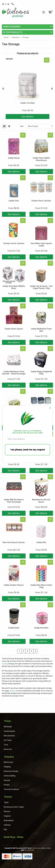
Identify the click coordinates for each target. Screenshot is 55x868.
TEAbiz (7, 721)
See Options (27, 117)
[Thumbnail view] (4, 126)
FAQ (5, 830)
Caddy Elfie (41, 542)
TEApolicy (9, 757)
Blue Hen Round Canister (14, 542)
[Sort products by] (39, 126)
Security (7, 780)
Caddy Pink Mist (41, 628)
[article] (27, 89)
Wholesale (8, 727)
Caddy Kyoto (14, 628)
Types (6, 802)
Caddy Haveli (14, 158)
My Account (8, 762)
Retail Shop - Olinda (14, 837)
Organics (7, 816)
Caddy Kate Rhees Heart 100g (41, 586)
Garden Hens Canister (41, 201)
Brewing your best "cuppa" (14, 807)
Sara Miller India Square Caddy (41, 245)
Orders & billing (10, 776)
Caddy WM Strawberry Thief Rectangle (14, 501)
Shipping (7, 767)
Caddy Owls (14, 201)
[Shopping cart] (50, 12)
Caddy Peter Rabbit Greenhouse (41, 159)
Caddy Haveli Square (14, 329)
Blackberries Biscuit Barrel (41, 501)
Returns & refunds (11, 771)
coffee (12, 691)
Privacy (7, 785)
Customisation (9, 731)
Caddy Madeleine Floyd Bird (41, 330)
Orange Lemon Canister (14, 243)
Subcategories (12, 27)
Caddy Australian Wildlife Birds (14, 287)
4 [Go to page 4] (31, 651)
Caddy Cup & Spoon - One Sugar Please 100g (41, 287)
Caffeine (7, 825)
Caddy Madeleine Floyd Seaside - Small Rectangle (14, 373)
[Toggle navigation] (44, 12)
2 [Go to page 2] (23, 651)
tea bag (5, 664)
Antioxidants (9, 820)
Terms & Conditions (11, 789)
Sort (22, 126)
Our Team (8, 740)
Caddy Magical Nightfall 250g (41, 373)
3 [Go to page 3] (27, 651)
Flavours (7, 811)
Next (52, 89)
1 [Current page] (19, 651)
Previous (3, 89)
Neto (49, 848)
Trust (6, 745)
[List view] (9, 126)
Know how (8, 749)
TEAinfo (8, 797)
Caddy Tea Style (28, 103)
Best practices (9, 736)
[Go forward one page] (36, 651)
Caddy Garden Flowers (14, 585)
